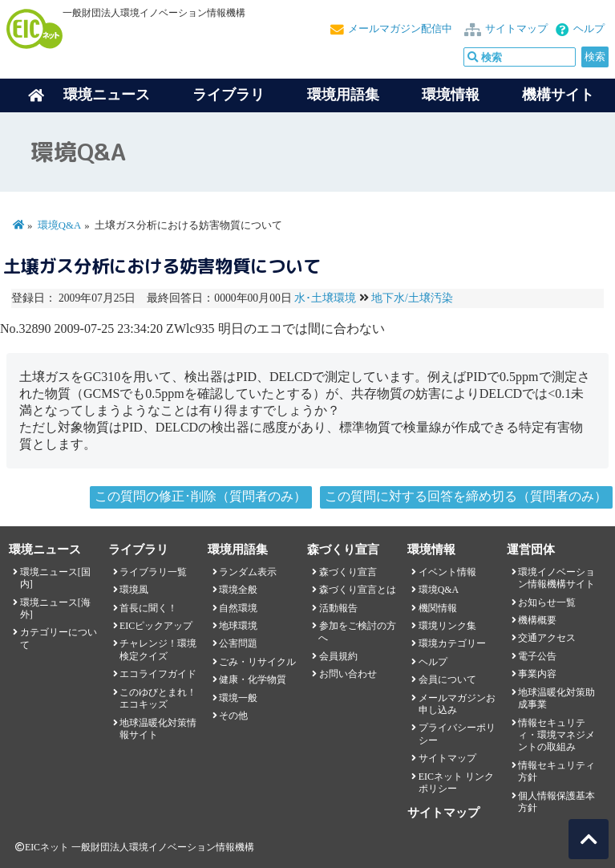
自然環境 (238, 608)
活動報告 (338, 608)
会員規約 (338, 656)
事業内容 (537, 674)
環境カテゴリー (452, 643)
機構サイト (558, 95)
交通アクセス (547, 638)
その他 (233, 716)
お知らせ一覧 (547, 602)
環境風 (134, 590)
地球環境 (238, 626)
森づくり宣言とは (358, 590)
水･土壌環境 (325, 298)
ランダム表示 (248, 572)
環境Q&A (59, 225)
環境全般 (238, 590)
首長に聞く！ (148, 608)
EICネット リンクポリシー (456, 783)
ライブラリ (229, 95)
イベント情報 (447, 572)
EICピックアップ (156, 626)
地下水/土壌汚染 (412, 298)
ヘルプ (589, 29)
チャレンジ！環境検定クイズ (158, 649)
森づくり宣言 (348, 572)
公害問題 (238, 643)
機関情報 (438, 608)
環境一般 (238, 698)
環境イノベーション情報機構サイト (556, 578)
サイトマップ (516, 29)
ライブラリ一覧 (153, 572)
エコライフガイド (158, 674)
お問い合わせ (348, 674)
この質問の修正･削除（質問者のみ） (200, 496)
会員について (447, 679)
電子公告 (537, 656)
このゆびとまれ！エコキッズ (158, 698)
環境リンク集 (447, 626)
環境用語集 (343, 95)
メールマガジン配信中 (400, 29)
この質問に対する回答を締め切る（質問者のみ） (466, 496)
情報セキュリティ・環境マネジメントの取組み (556, 735)
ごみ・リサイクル (257, 662)
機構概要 (537, 620)
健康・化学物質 (253, 679)
